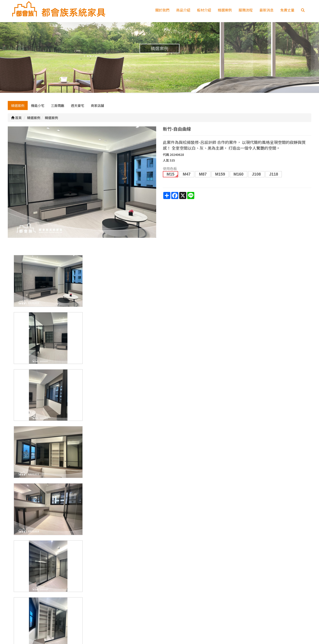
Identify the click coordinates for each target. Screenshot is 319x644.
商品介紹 (183, 10)
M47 (187, 174)
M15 (170, 174)
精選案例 (225, 10)
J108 (256, 174)
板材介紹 (204, 10)
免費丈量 (287, 10)
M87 (203, 174)
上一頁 (159, 546)
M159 (220, 174)
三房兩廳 (58, 105)
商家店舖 (97, 105)
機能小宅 (38, 105)
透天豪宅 (78, 105)
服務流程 (246, 10)
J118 (274, 174)
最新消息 (266, 10)
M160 (238, 174)
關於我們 (162, 10)
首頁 (16, 118)
